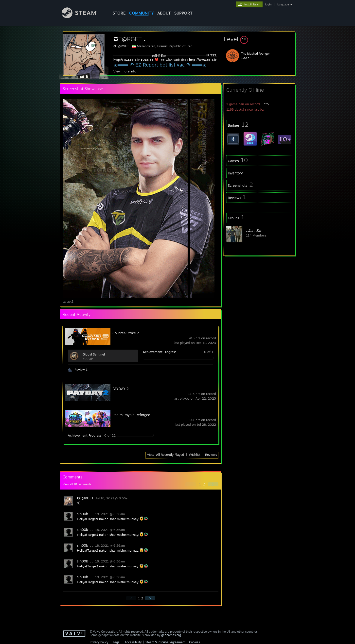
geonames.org (171, 635)
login (268, 4)
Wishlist (195, 455)
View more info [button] (125, 71)
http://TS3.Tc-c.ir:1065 (131, 60)
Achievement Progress (160, 352)
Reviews (211, 455)
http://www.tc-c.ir (203, 60)
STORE (119, 13)
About (164, 13)
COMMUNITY (142, 13)
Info (266, 104)
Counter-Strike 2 (126, 333)
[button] (259, 39)
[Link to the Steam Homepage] (83, 17)
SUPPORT (183, 13)
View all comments (77, 484)
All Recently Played (170, 455)
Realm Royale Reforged (131, 415)
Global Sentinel (94, 354)
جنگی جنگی (254, 231)
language (283, 4)
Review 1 (81, 370)
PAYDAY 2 (121, 389)
